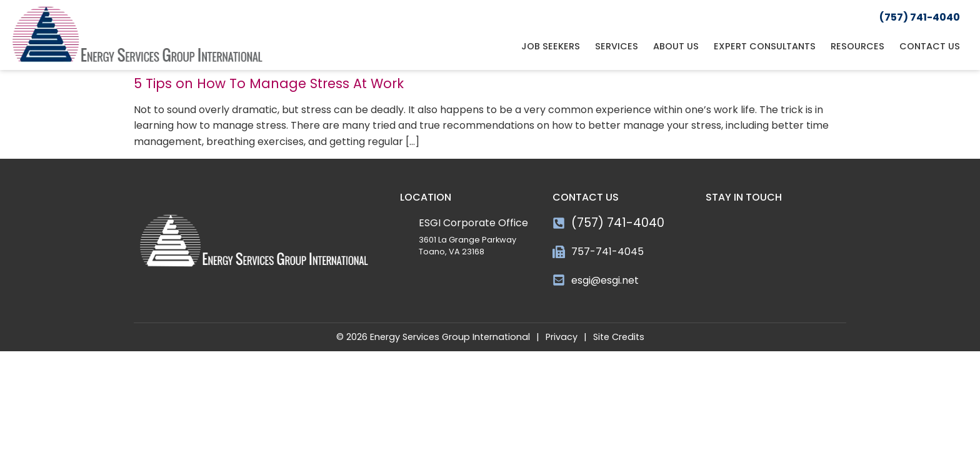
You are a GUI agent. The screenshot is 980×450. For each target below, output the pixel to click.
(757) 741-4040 (618, 223)
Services (617, 46)
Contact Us (930, 46)
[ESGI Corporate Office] (406, 221)
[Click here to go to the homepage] (137, 35)
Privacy (562, 337)
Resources (857, 46)
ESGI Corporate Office (473, 223)
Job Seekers (551, 46)
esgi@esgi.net (605, 280)
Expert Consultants (765, 46)
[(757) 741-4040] (559, 223)
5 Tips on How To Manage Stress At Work (269, 83)
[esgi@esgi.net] (559, 280)
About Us (676, 46)
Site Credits (619, 337)
